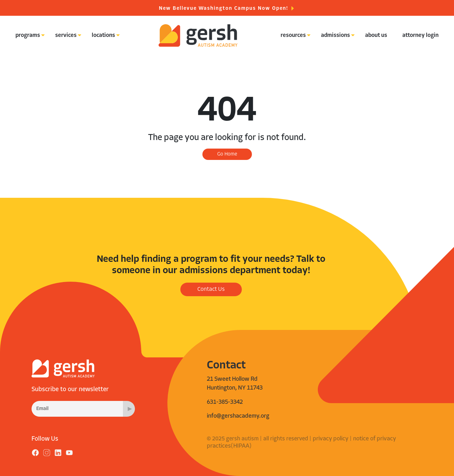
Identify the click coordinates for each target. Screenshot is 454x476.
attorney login (420, 35)
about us (376, 35)
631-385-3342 (225, 402)
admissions (335, 35)
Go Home (227, 154)
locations (103, 35)
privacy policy (331, 439)
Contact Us (211, 289)
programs (28, 35)
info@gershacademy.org (238, 416)
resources (293, 35)
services (66, 35)
